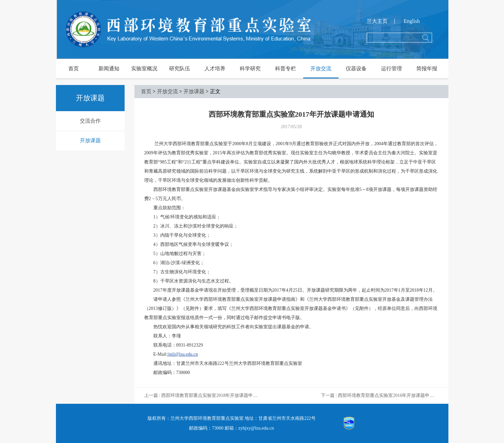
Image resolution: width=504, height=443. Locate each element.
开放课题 (90, 140)
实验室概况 (144, 68)
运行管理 (391, 68)
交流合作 (90, 121)
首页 (74, 68)
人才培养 (215, 68)
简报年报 (427, 68)
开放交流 (321, 68)
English (412, 21)
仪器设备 (356, 68)
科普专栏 (286, 68)
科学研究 (250, 68)
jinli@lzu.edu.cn (183, 354)
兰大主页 (377, 21)
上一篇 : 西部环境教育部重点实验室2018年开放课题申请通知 (203, 395)
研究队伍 (180, 68)
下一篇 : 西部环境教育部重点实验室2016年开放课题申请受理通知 (380, 395)
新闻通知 (109, 68)
